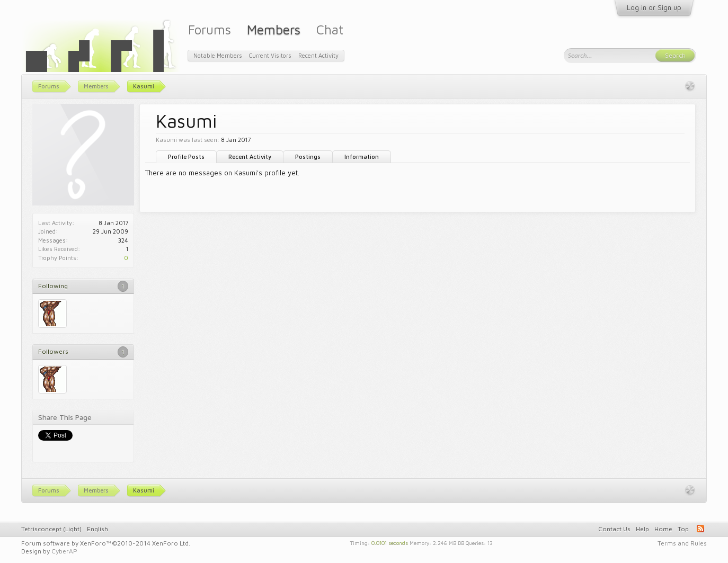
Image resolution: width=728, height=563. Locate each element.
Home (663, 529)
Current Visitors (270, 55)
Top (683, 529)
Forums (210, 29)
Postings (308, 157)
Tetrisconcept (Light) (51, 529)
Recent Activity (250, 157)
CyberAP (64, 551)
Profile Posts (186, 157)
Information (362, 157)
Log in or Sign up (654, 7)
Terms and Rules (682, 543)
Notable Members (218, 55)
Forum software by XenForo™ (106, 543)
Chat (330, 29)
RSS (700, 529)
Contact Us (614, 529)
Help (642, 529)
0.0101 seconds (390, 542)
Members (274, 29)
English (97, 529)
